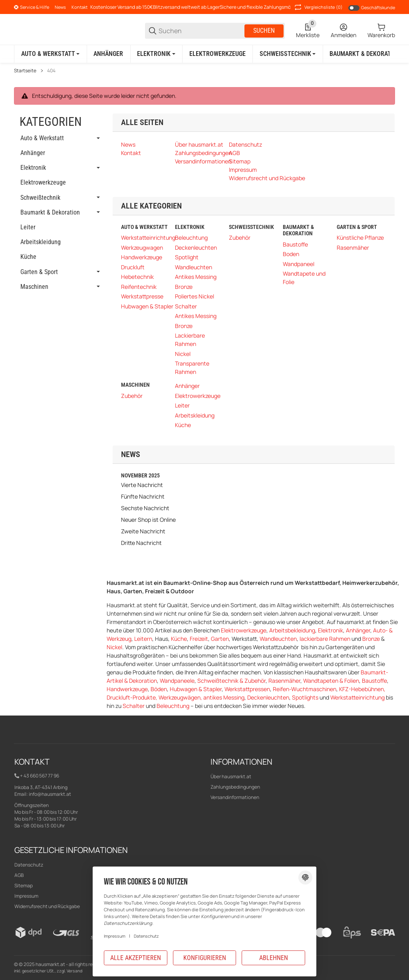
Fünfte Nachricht (143, 496)
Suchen (264, 31)
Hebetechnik (137, 277)
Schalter (186, 306)
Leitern (143, 638)
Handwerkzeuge (142, 257)
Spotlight (187, 257)
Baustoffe (295, 244)
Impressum (115, 936)
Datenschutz (29, 864)
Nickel (183, 353)
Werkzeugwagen (142, 247)
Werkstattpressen (247, 689)
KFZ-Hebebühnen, (362, 689)
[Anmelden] (343, 31)
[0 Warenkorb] (381, 31)
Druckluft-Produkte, (133, 697)
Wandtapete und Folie (304, 278)
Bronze (184, 286)
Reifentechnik (139, 286)
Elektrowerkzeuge (198, 395)
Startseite (25, 70)
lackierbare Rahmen (325, 638)
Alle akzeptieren (136, 958)
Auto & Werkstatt (42, 138)
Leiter (182, 405)
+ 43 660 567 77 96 (40, 776)
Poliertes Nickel (195, 296)
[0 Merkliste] (308, 31)
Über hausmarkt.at (231, 776)
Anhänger (187, 386)
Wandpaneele (177, 680)
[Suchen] (201, 31)
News (60, 7)
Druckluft (133, 267)
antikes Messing (224, 697)
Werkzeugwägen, (181, 697)
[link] (60, 138)
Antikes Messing (196, 277)
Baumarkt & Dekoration (50, 212)
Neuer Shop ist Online (148, 519)
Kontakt (79, 7)
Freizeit (199, 638)
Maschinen (34, 287)
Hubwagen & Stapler (147, 306)
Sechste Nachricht (145, 508)
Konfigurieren (205, 958)
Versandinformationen (235, 797)
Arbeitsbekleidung (292, 630)
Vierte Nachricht (142, 484)
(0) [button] (318, 7)
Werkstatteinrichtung (148, 238)
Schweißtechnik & (221, 680)
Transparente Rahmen (192, 368)
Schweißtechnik (40, 198)
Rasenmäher (353, 247)
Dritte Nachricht (141, 542)
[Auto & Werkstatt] (50, 54)
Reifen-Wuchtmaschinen (305, 689)
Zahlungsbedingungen (235, 786)
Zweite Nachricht (143, 531)
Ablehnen (274, 958)
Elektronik (331, 630)
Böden (159, 689)
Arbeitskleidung (195, 415)
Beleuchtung (191, 238)
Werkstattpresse (142, 296)
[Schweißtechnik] (288, 54)
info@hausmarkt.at (50, 794)
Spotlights (305, 697)
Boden (291, 254)
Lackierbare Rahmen (190, 340)
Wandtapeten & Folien (331, 680)
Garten (220, 638)
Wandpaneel (299, 264)
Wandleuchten (194, 267)
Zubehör (240, 238)
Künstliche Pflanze (360, 238)
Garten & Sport (39, 271)
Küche (183, 425)
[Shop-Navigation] (32, 7)
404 (51, 70)
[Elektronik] (156, 54)
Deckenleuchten (196, 247)
